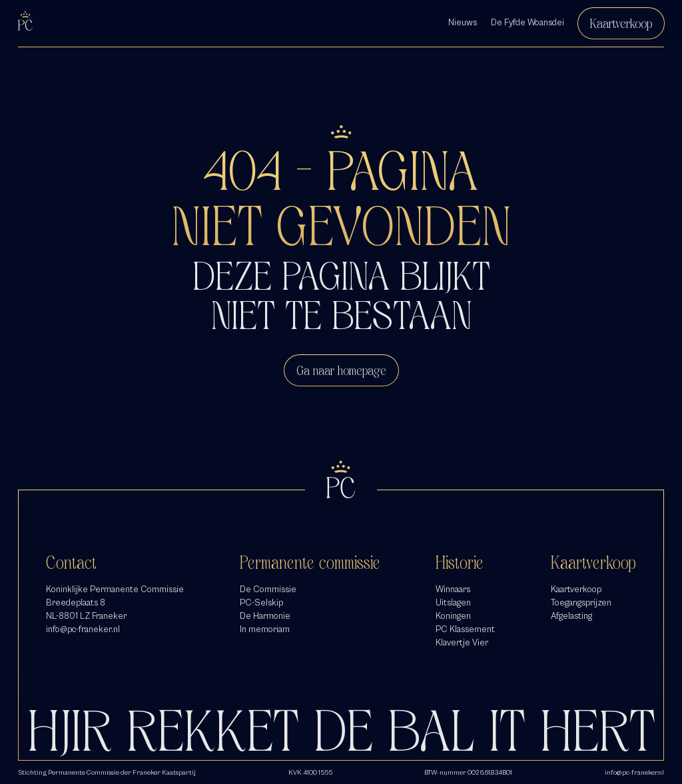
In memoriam (265, 629)
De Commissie (268, 589)
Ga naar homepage (341, 370)
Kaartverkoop (621, 23)
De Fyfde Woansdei (527, 23)
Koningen (453, 616)
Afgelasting (571, 616)
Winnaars (453, 589)
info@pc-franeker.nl (83, 629)
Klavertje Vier (462, 643)
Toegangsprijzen (581, 603)
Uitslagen (453, 603)
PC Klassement (465, 629)
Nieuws (463, 23)
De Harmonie (265, 616)
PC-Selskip (261, 603)
